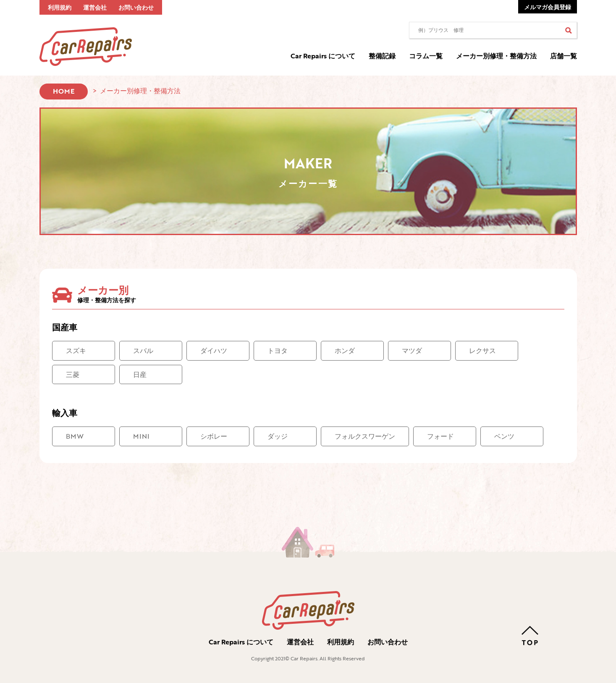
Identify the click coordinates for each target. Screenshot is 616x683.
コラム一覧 (426, 56)
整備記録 (382, 56)
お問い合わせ (136, 7)
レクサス (482, 351)
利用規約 (60, 7)
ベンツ (504, 436)
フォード (440, 436)
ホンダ (345, 351)
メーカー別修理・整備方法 (496, 56)
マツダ (412, 351)
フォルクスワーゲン (365, 436)
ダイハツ (214, 351)
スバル (143, 351)
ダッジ (278, 436)
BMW (75, 436)
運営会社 (95, 7)
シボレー (214, 436)
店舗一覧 (564, 56)
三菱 (73, 374)
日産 (140, 374)
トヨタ (278, 351)
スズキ (76, 351)
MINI (141, 436)
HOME (64, 91)
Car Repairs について (323, 56)
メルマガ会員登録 (548, 7)
